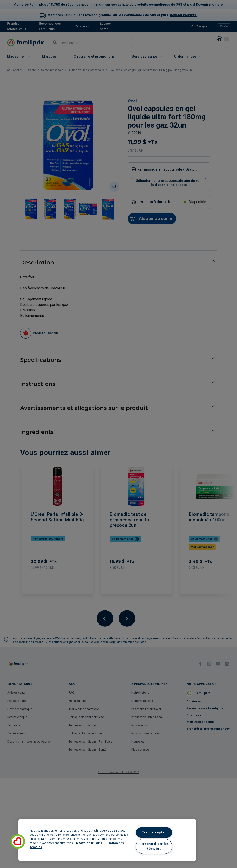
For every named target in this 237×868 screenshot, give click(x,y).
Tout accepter (154, 832)
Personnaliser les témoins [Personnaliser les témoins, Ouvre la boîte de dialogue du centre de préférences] (154, 846)
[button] (18, 841)
